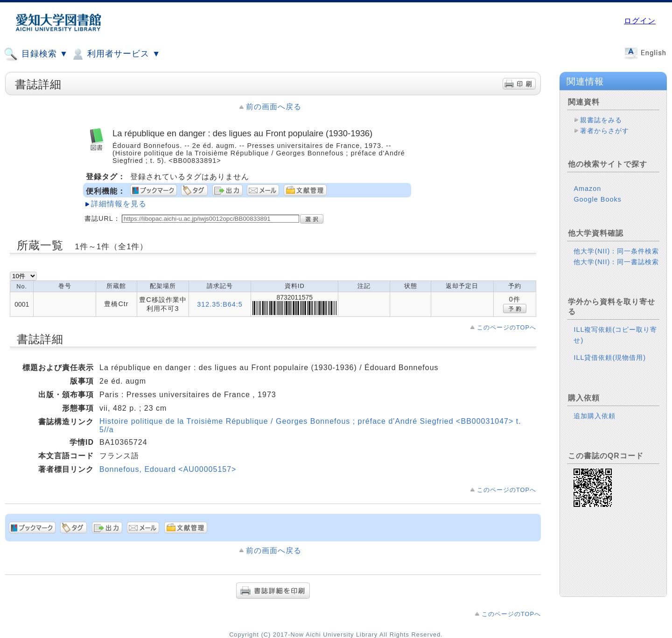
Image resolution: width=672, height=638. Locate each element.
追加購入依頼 (595, 416)
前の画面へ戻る (274, 107)
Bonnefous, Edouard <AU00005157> (168, 469)
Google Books (597, 199)
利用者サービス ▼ (115, 54)
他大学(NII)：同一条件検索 (616, 251)
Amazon (587, 189)
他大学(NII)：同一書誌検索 (616, 262)
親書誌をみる (601, 120)
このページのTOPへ (507, 327)
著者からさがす (605, 131)
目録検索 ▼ (36, 54)
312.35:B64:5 (220, 304)
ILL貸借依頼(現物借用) (610, 358)
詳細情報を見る (119, 204)
